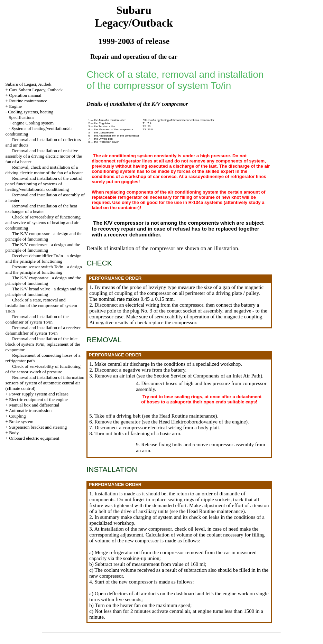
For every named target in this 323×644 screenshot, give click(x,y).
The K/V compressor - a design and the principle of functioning (44, 236)
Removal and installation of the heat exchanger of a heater (41, 209)
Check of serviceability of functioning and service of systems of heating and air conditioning (43, 222)
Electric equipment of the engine (38, 399)
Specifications (21, 117)
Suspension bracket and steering (38, 427)
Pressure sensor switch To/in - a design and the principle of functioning (44, 269)
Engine (15, 106)
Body (14, 433)
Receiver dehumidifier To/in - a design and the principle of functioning (44, 258)
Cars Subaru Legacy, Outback (36, 90)
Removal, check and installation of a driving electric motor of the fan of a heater (44, 170)
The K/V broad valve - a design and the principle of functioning (44, 292)
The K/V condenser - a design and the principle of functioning (43, 247)
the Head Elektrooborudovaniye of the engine (199, 422)
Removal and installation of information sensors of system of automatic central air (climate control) (45, 383)
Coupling (17, 416)
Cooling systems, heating (31, 112)
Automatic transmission (30, 410)
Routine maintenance (28, 101)
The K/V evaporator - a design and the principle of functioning (43, 281)
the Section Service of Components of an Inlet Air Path (203, 376)
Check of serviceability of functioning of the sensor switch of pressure (43, 369)
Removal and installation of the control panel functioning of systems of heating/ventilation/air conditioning (44, 184)
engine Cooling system (33, 123)
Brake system (21, 422)
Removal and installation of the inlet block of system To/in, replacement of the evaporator (43, 344)
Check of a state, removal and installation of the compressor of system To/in (41, 305)
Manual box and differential (34, 405)
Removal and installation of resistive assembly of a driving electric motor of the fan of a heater (44, 156)
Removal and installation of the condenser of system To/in (37, 319)
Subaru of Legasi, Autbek (29, 84)
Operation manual (25, 95)
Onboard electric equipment (34, 438)
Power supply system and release (39, 394)
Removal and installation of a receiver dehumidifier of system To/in (43, 330)
